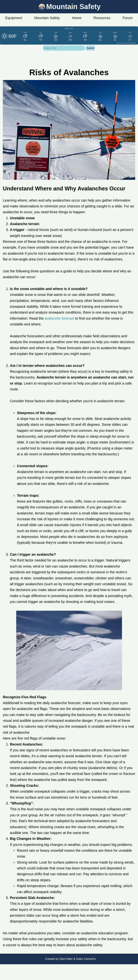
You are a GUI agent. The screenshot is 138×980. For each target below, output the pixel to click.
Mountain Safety (47, 18)
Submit (90, 48)
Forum (128, 18)
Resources (102, 18)
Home (77, 18)
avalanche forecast (59, 318)
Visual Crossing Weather (126, 43)
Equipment (14, 18)
